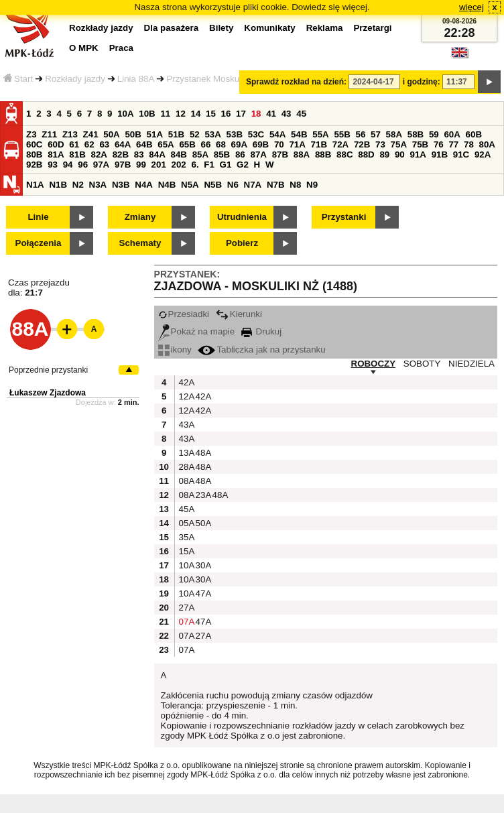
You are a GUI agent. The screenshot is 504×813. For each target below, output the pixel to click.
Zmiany (140, 217)
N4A (144, 185)
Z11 (49, 134)
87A (258, 154)
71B (319, 144)
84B (178, 154)
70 (279, 144)
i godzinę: (422, 82)
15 (211, 114)
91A (418, 154)
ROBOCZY (374, 364)
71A (297, 144)
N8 (295, 185)
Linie (38, 217)
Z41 (91, 134)
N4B (167, 185)
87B (280, 154)
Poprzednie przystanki (48, 370)
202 (179, 165)
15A (186, 551)
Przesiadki (184, 314)
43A (186, 425)
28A (186, 467)
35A (186, 537)
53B (235, 134)
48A (202, 453)
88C (344, 154)
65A (166, 144)
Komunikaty (269, 28)
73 (380, 144)
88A (302, 154)
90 (400, 154)
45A (186, 509)
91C (461, 154)
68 (221, 144)
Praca (121, 48)
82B (121, 154)
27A (186, 608)
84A (157, 154)
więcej (471, 7)
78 (469, 144)
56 (361, 134)
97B (123, 165)
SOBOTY (422, 364)
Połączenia (39, 243)
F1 (209, 165)
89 (384, 154)
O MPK (84, 48)
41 (271, 114)
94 (68, 165)
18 (256, 114)
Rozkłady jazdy (75, 79)
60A (452, 134)
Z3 (31, 134)
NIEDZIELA (471, 364)
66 (206, 144)
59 (434, 134)
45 (301, 114)
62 (89, 144)
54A (277, 134)
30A (202, 565)
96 (83, 165)
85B (222, 154)
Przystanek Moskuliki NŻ (215, 79)
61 (74, 144)
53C (256, 134)
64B (144, 144)
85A (200, 154)
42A (186, 382)
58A (394, 134)
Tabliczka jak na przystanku (261, 350)
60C (34, 144)
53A (212, 134)
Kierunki (239, 314)
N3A (98, 185)
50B (133, 134)
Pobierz (242, 243)
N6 (233, 185)
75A (399, 144)
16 (226, 114)
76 (439, 144)
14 (196, 114)
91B (440, 154)
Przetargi (372, 28)
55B (342, 134)
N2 (78, 185)
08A (186, 481)
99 (141, 165)
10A (125, 114)
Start (18, 79)
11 (165, 114)
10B (147, 114)
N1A (35, 185)
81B (77, 154)
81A (56, 154)
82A (99, 154)
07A (186, 622)
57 (376, 134)
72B (362, 144)
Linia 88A (136, 79)
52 (195, 134)
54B (299, 134)
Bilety (221, 28)
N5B (213, 185)
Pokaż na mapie (197, 331)
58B (416, 134)
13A (186, 453)
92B (34, 165)
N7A (253, 185)
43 (287, 114)
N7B (276, 185)
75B (420, 144)
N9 (312, 185)
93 (53, 165)
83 (139, 154)
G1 (226, 165)
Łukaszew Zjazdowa (48, 393)
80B (34, 154)
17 (241, 114)
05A (186, 523)
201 (159, 165)
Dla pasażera (172, 28)
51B (176, 134)
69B (261, 144)
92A (483, 154)
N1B (58, 185)
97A (101, 165)
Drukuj (261, 331)
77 (453, 144)
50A (111, 134)
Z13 (70, 134)
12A (186, 396)
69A (239, 144)
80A (487, 144)
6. (195, 165)
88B (323, 154)
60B (474, 134)
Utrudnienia (242, 217)
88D (366, 154)
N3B (121, 185)
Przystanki (344, 217)
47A (202, 593)
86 (240, 154)
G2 (243, 165)
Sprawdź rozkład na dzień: (296, 82)
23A (202, 495)
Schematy (140, 243)
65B (187, 144)
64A (123, 144)
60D (56, 144)
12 (181, 114)
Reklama (325, 28)
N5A (190, 185)
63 (104, 144)
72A (340, 144)
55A (320, 134)
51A (155, 134)
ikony (175, 350)
